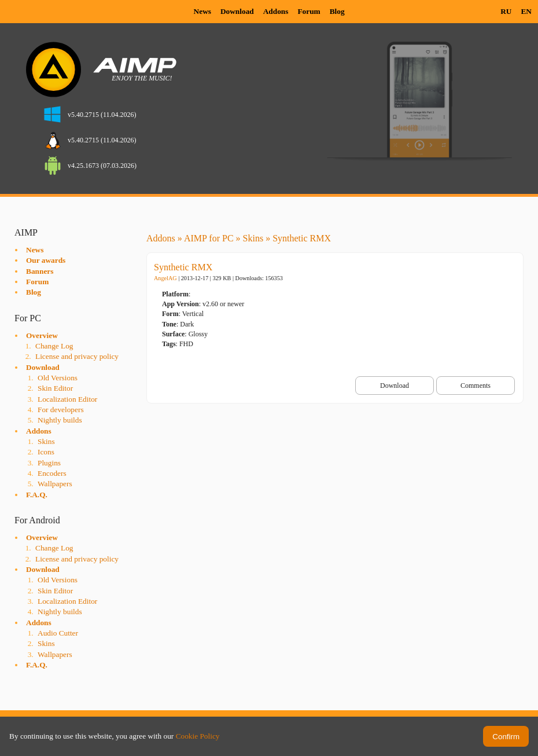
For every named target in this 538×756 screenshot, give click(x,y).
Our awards (46, 260)
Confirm (506, 737)
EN (526, 11)
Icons (46, 452)
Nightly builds (60, 420)
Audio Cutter (58, 633)
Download (237, 11)
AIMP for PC (209, 238)
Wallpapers (55, 484)
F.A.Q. (37, 495)
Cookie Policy (198, 736)
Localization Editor (67, 399)
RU (506, 11)
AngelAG (165, 278)
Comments (476, 386)
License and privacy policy (77, 356)
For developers (61, 410)
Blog (337, 11)
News (202, 11)
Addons (276, 11)
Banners (40, 271)
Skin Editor (55, 388)
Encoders (52, 473)
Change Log (54, 346)
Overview (42, 335)
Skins (46, 441)
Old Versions (58, 378)
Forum (309, 11)
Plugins (49, 463)
